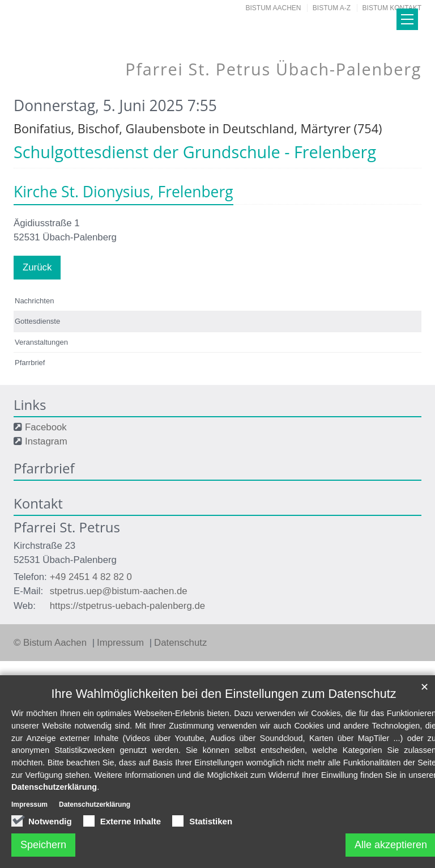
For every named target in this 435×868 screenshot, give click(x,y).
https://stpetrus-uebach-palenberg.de (127, 606)
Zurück (37, 267)
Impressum (122, 643)
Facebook (46, 427)
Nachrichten (34, 301)
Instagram (46, 441)
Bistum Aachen (274, 8)
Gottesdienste (37, 321)
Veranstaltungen (41, 342)
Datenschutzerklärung (54, 787)
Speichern (43, 845)
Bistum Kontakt (392, 8)
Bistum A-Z (332, 8)
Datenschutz (180, 643)
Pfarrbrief (30, 363)
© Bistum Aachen (52, 643)
